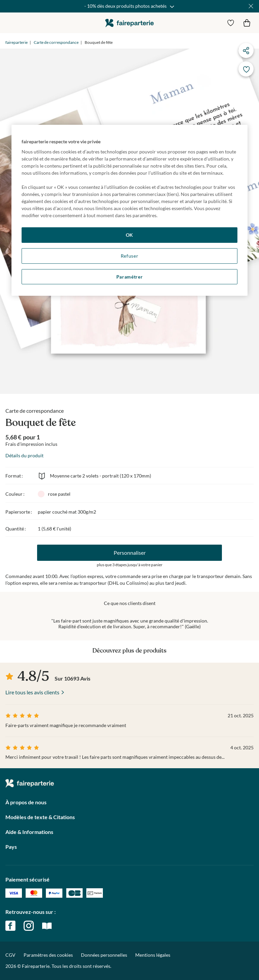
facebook (10, 926)
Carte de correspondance (56, 42)
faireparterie (129, 23)
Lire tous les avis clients (32, 692)
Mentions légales (153, 955)
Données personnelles (104, 955)
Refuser (130, 256)
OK (129, 235)
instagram (29, 926)
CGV (10, 955)
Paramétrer (130, 277)
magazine (47, 926)
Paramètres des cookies (48, 955)
